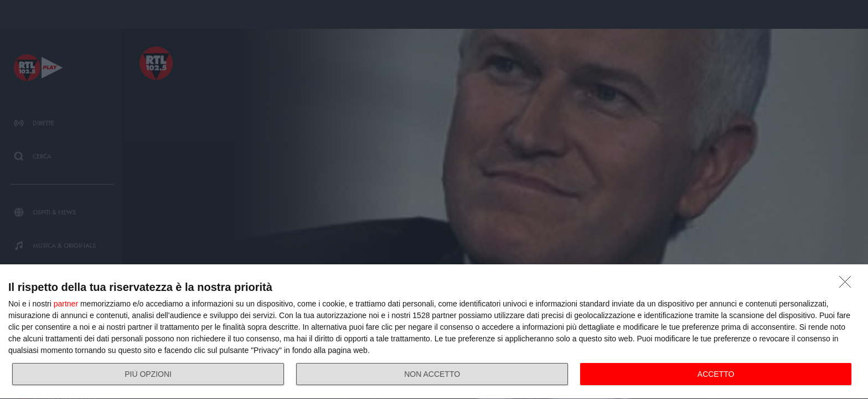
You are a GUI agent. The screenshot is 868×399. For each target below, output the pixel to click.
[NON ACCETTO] (848, 285)
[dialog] (434, 332)
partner (66, 304)
